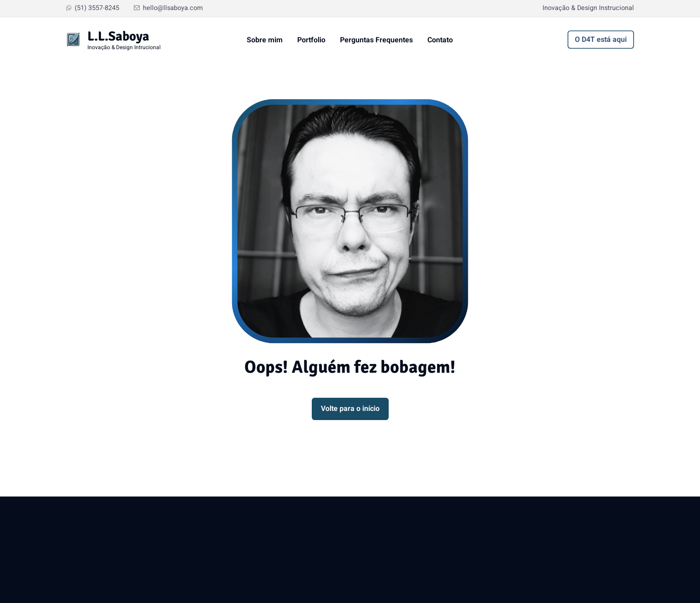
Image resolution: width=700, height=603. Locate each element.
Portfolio (311, 40)
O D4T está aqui (601, 40)
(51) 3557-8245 (93, 8)
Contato (440, 40)
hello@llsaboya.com (168, 8)
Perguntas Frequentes (376, 40)
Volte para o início (350, 409)
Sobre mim (265, 40)
